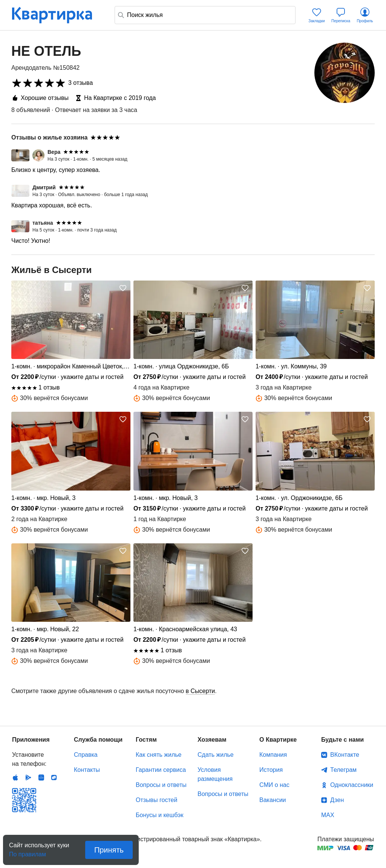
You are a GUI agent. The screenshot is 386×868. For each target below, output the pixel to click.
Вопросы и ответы (161, 785)
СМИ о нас (274, 785)
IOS (15, 778)
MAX (328, 815)
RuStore (54, 778)
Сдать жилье (216, 755)
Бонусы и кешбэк (159, 815)
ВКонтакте (345, 755)
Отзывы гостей (156, 800)
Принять (109, 850)
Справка (86, 755)
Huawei (41, 778)
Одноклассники (352, 785)
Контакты (87, 770)
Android (28, 778)
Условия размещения (215, 774)
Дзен (337, 800)
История (271, 770)
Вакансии (273, 800)
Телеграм (343, 770)
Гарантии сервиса (161, 770)
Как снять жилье (159, 755)
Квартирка (57, 15)
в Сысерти (201, 691)
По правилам (28, 852)
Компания (273, 755)
